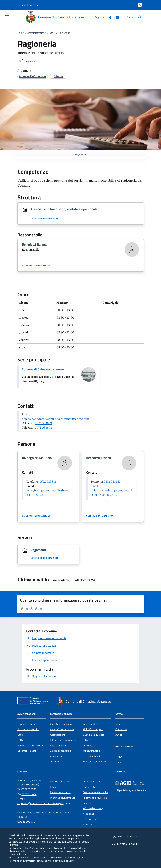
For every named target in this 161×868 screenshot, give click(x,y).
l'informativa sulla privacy (60, 861)
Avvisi (119, 735)
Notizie (119, 724)
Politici (21, 740)
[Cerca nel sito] (140, 17)
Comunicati (121, 729)
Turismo (54, 761)
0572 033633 (43, 423)
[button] (28, 5)
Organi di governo (27, 724)
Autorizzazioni (57, 735)
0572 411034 (29, 794)
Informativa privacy (93, 808)
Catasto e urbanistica (61, 724)
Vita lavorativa (90, 724)
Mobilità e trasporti (93, 729)
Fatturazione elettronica (95, 792)
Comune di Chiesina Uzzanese (43, 369)
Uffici (52, 33)
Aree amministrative (28, 729)
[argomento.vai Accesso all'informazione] (33, 76)
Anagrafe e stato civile (62, 729)
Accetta (124, 844)
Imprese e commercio (94, 761)
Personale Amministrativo (31, 745)
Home (21, 33)
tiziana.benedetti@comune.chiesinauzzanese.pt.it (56, 419)
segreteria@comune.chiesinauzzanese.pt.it (40, 803)
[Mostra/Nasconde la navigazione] (7, 17)
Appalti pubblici (58, 745)
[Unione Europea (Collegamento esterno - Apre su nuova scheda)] (34, 702)
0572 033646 (48, 482)
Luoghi (119, 757)
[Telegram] (116, 17)
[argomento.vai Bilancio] (58, 76)
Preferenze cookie (74, 857)
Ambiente (88, 745)
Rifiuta (124, 837)
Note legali (88, 814)
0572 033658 (43, 427)
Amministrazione (37, 33)
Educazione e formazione (63, 740)
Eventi (119, 762)
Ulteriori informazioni (45, 219)
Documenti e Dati (27, 751)
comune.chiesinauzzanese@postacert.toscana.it (43, 812)
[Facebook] (109, 17)
